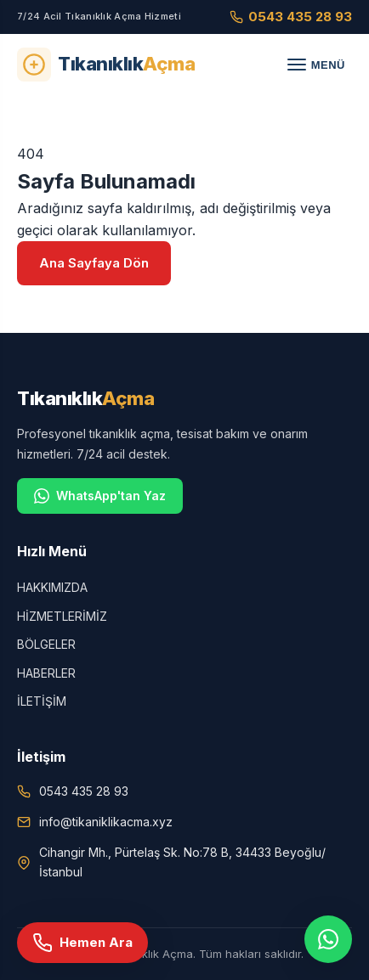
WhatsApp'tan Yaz (100, 496)
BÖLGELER (46, 644)
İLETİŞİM (42, 701)
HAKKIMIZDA (52, 587)
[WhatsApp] (328, 939)
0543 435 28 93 (291, 17)
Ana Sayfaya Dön (94, 263)
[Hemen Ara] (82, 943)
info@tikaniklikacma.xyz (106, 822)
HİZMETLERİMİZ (62, 616)
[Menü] (316, 65)
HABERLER (46, 673)
